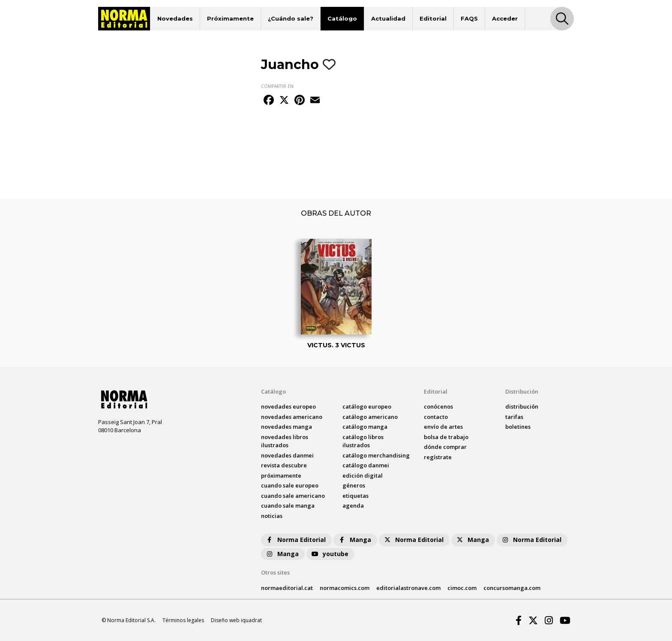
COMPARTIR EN (277, 86)
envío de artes (443, 427)
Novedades (175, 18)
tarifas (514, 417)
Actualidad (388, 18)
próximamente (281, 475)
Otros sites (275, 572)
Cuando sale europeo (290, 485)
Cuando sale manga (288, 506)
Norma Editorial (295, 540)
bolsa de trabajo (446, 437)
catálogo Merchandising (376, 455)
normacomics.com (345, 588)
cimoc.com (462, 588)
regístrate (438, 457)
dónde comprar (445, 447)
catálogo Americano (370, 417)
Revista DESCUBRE (284, 465)
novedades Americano (292, 417)
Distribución (522, 391)
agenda (353, 506)
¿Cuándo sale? (291, 18)
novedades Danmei (287, 455)
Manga (354, 540)
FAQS (469, 18)
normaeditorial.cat (287, 588)
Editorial (433, 18)
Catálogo (342, 18)
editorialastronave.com (408, 588)
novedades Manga (286, 427)
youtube (330, 554)
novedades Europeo (288, 406)
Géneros (354, 485)
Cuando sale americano (293, 496)
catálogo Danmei (366, 465)
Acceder (505, 18)
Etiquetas (355, 496)
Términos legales (183, 620)
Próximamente (230, 18)
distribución (522, 406)
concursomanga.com (512, 588)
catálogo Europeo (367, 406)
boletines (518, 427)
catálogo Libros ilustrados (363, 441)
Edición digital (363, 475)
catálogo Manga (365, 427)
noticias (272, 516)
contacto (436, 417)
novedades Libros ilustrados (285, 441)
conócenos (438, 406)
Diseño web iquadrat (236, 620)
